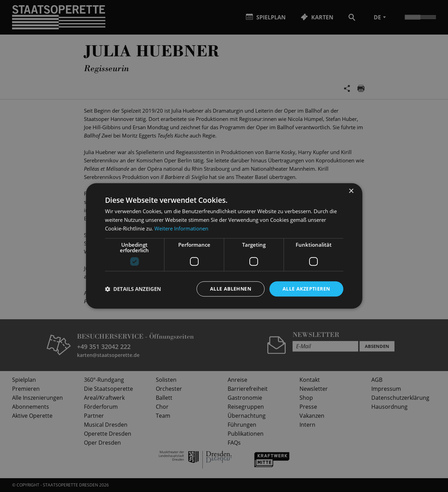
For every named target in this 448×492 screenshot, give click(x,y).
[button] (133, 289)
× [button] (351, 191)
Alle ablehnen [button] (231, 289)
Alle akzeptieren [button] (306, 289)
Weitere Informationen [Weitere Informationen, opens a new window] (181, 228)
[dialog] (224, 246)
